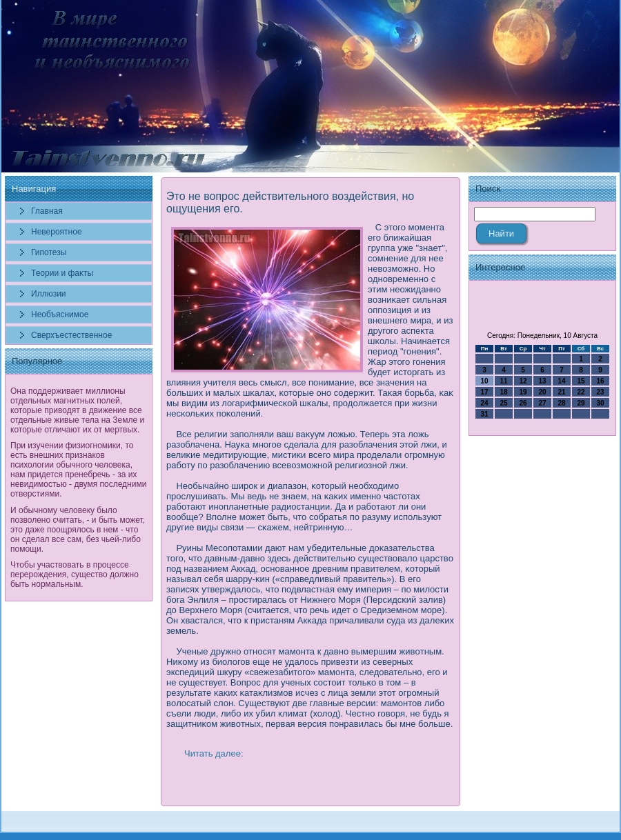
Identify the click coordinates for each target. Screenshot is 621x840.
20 (542, 392)
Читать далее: (214, 753)
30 (600, 403)
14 (561, 381)
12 (523, 381)
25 (503, 403)
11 (503, 381)
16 (600, 381)
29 (581, 403)
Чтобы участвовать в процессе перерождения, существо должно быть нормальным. (75, 574)
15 (581, 381)
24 (484, 403)
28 (561, 403)
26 (523, 403)
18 (503, 392)
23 (600, 392)
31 (484, 414)
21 (561, 392)
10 (484, 381)
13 (542, 381)
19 (523, 392)
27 (542, 403)
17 (484, 392)
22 (581, 392)
